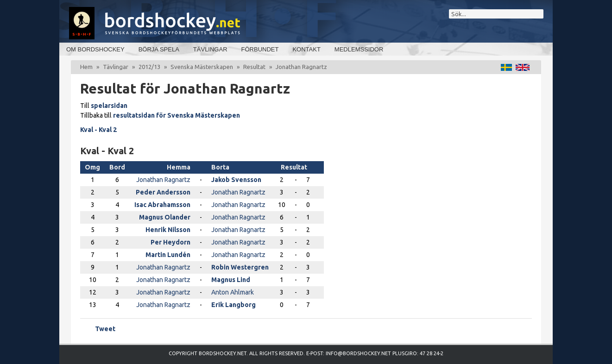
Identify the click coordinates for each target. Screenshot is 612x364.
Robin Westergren (240, 267)
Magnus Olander (165, 217)
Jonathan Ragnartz (163, 180)
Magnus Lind (231, 280)
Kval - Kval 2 (98, 130)
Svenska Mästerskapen (202, 67)
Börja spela (159, 49)
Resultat (254, 67)
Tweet (105, 329)
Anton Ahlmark (233, 292)
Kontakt (306, 49)
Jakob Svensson (236, 180)
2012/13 (149, 67)
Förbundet (260, 49)
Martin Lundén (168, 255)
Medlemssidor (359, 49)
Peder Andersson (163, 192)
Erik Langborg (233, 305)
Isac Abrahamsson (162, 205)
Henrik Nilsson (168, 230)
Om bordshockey (95, 49)
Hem (86, 67)
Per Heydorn (170, 242)
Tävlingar (210, 49)
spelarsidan (109, 106)
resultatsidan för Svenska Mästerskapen (177, 115)
